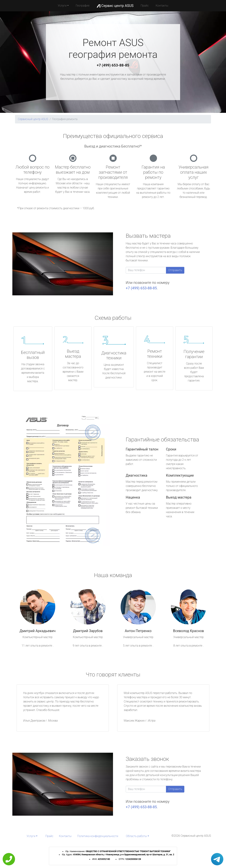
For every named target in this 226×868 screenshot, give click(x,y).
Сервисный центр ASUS (33, 119)
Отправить (175, 270)
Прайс (145, 6)
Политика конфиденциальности (98, 836)
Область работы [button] (136, 836)
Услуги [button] (62, 6)
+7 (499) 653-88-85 (113, 65)
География (83, 6)
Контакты (162, 6)
